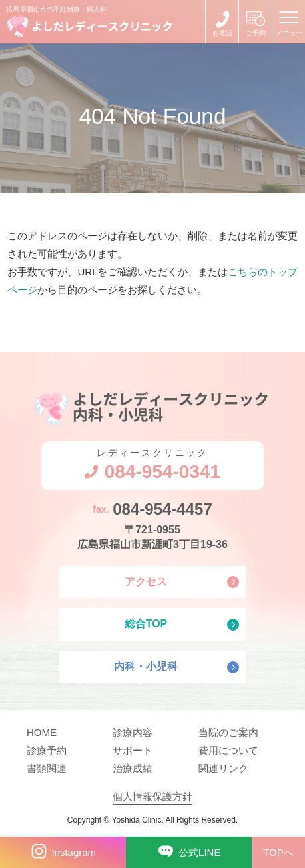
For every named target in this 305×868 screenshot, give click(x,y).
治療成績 (133, 768)
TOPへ (278, 852)
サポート (133, 750)
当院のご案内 (228, 732)
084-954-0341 (222, 22)
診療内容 (133, 732)
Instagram (61, 852)
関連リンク (223, 768)
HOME (42, 732)
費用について (228, 750)
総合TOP (146, 624)
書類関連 (47, 768)
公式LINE (187, 852)
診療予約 (47, 750)
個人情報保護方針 (152, 796)
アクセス (146, 582)
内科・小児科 (146, 666)
